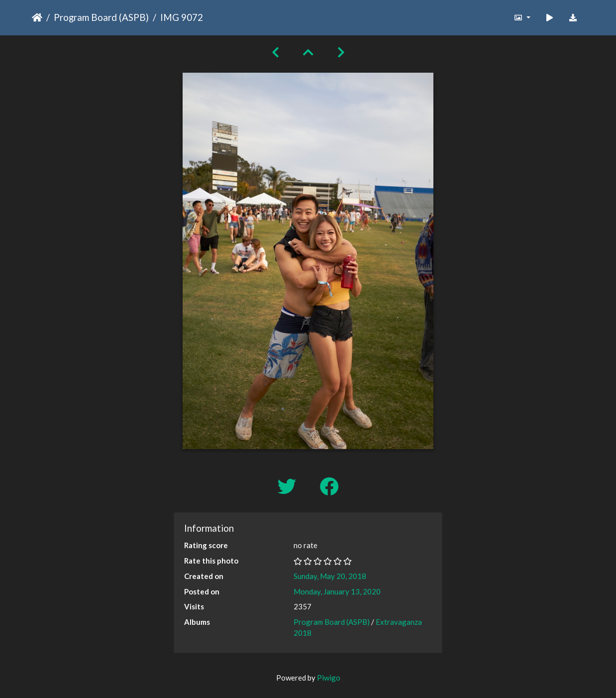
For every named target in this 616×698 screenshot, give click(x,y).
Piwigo (329, 678)
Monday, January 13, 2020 (337, 591)
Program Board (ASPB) (101, 17)
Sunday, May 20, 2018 (330, 576)
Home (37, 17)
